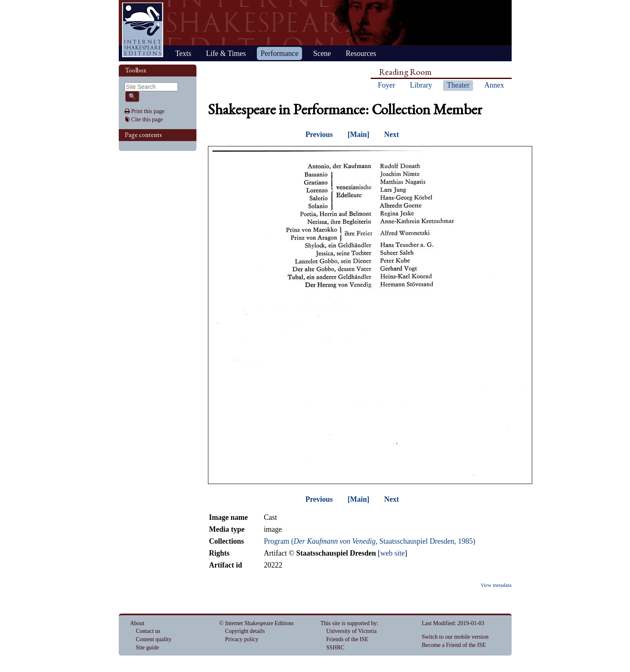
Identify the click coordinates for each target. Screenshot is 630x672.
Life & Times (226, 53)
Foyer (387, 85)
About (137, 623)
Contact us (148, 631)
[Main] (359, 134)
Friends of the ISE (347, 639)
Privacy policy (242, 639)
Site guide (148, 648)
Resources (361, 53)
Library (421, 85)
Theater (458, 85)
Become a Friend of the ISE (454, 645)
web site (392, 553)
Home (143, 30)
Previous (319, 134)
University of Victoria (352, 631)
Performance (279, 53)
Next (392, 134)
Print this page (148, 111)
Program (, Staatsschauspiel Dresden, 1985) (369, 541)
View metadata (496, 585)
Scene (322, 53)
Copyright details (245, 631)
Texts (183, 53)
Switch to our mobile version (455, 637)
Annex (494, 85)
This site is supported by (349, 623)
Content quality (154, 639)
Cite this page (147, 119)
